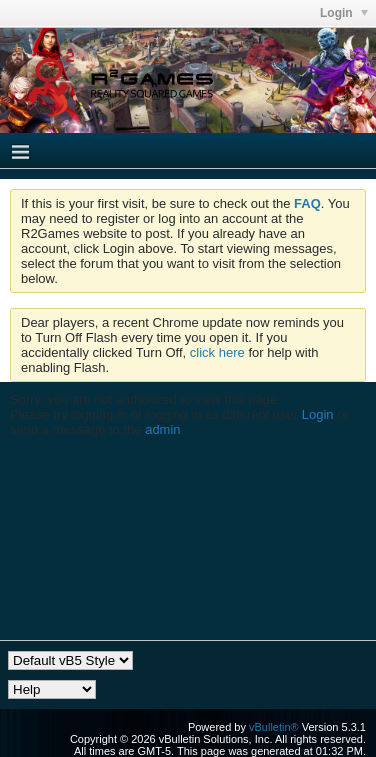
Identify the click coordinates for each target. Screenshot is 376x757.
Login (318, 414)
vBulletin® (274, 727)
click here (217, 352)
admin (162, 429)
